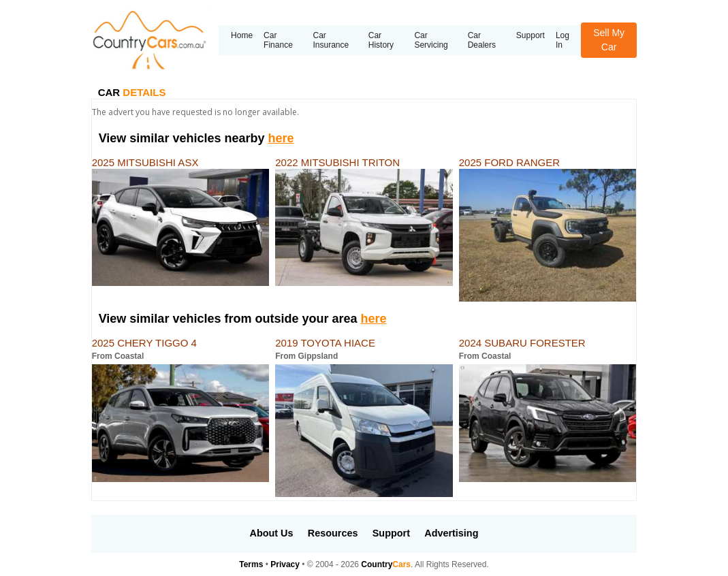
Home (242, 35)
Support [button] (391, 533)
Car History (381, 40)
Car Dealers (482, 40)
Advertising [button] (451, 533)
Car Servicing (431, 40)
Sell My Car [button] (609, 40)
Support (531, 35)
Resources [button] (333, 533)
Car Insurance (331, 40)
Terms (251, 564)
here (281, 138)
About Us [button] (272, 533)
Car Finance (278, 40)
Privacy (285, 564)
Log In (563, 40)
